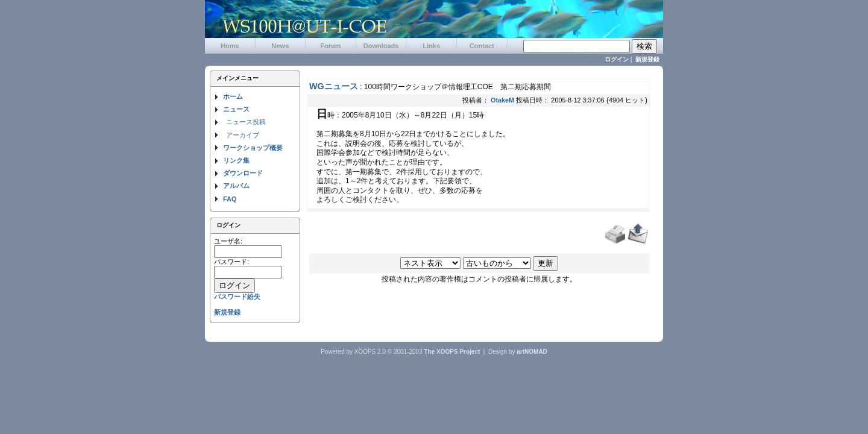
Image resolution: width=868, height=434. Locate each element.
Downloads (381, 46)
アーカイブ (243, 135)
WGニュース (334, 86)
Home (230, 46)
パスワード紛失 (237, 297)
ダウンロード (243, 173)
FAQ (230, 199)
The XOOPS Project (452, 352)
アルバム (236, 186)
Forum (330, 46)
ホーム (233, 96)
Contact (482, 46)
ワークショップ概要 (253, 148)
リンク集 (236, 160)
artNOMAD (532, 352)
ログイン (617, 59)
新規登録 (647, 59)
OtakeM (502, 100)
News (281, 46)
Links (431, 46)
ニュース (236, 109)
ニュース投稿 (246, 122)
